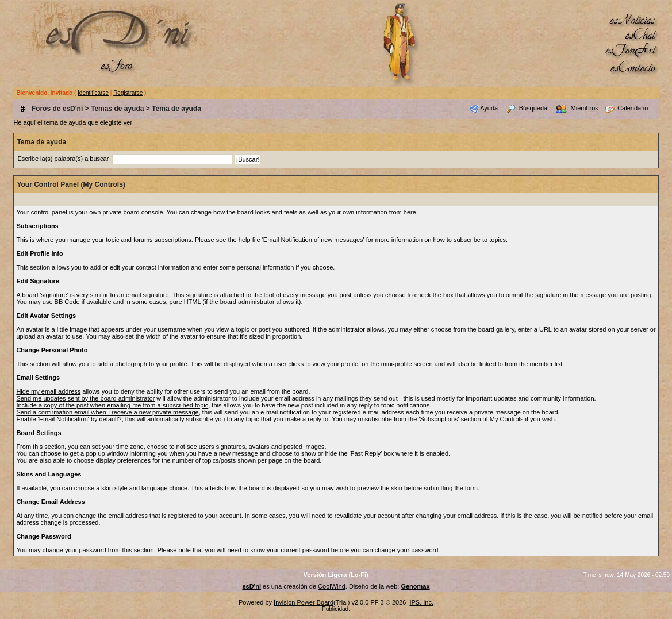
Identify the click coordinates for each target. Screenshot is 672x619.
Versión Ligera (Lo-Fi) (336, 575)
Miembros (585, 109)
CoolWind (332, 586)
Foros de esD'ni (57, 109)
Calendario (633, 109)
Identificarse (93, 93)
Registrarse (128, 93)
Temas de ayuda (117, 109)
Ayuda (489, 109)
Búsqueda (533, 109)
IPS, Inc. (421, 602)
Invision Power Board (304, 602)
